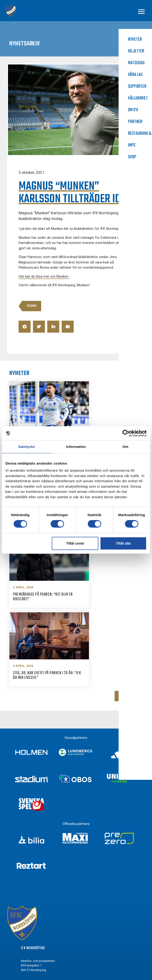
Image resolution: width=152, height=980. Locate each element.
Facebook (37, 908)
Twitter (35, 926)
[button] (25, 327)
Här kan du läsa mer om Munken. (44, 276)
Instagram (37, 917)
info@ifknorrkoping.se (47, 872)
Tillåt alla (123, 543)
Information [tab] (76, 447)
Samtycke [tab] (27, 447)
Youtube (36, 935)
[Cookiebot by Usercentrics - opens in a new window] (126, 433)
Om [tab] (125, 447)
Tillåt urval (75, 543)
